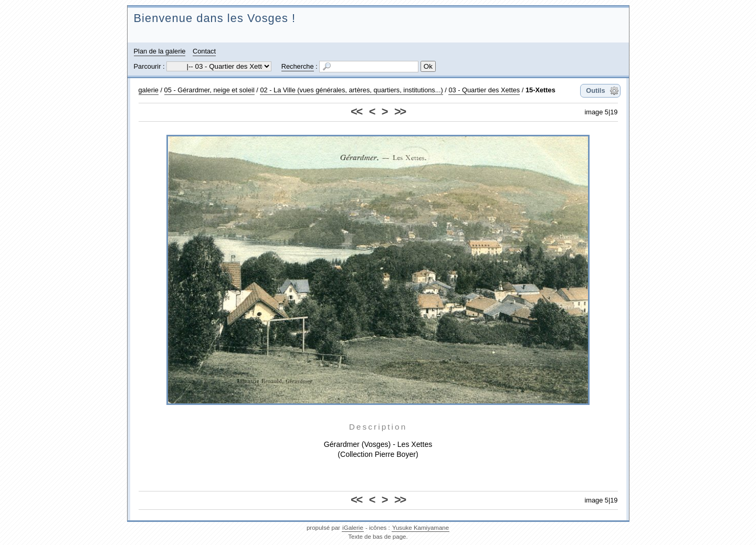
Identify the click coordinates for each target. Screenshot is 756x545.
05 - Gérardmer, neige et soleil (209, 90)
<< (356, 111)
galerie (149, 90)
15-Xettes (540, 90)
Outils (595, 90)
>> (400, 111)
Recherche (298, 66)
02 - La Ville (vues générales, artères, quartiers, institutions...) (351, 90)
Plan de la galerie (160, 51)
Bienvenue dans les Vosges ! (215, 18)
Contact (204, 51)
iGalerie (353, 528)
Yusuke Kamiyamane (421, 528)
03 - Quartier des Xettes (484, 90)
